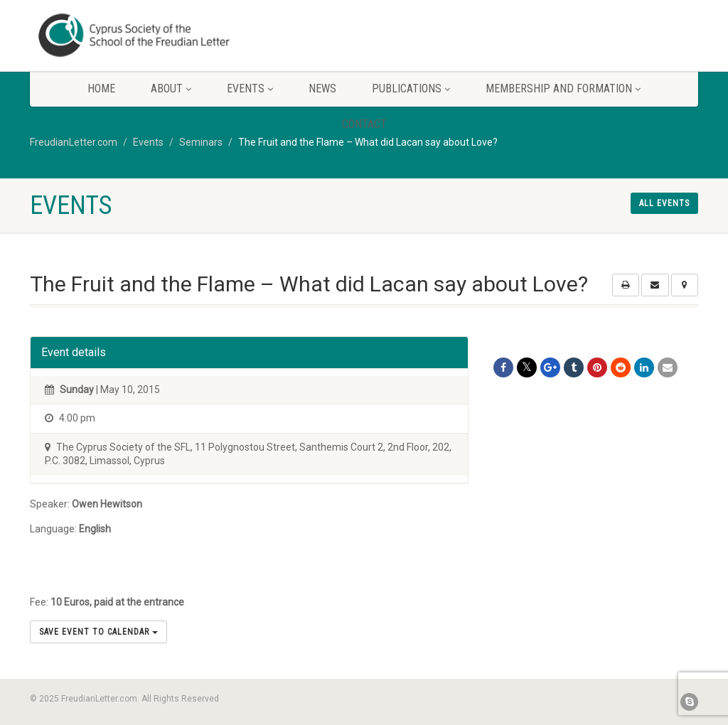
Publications (411, 88)
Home (101, 88)
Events (250, 88)
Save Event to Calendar (98, 632)
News (322, 88)
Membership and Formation (563, 88)
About (171, 88)
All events (664, 203)
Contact (364, 124)
